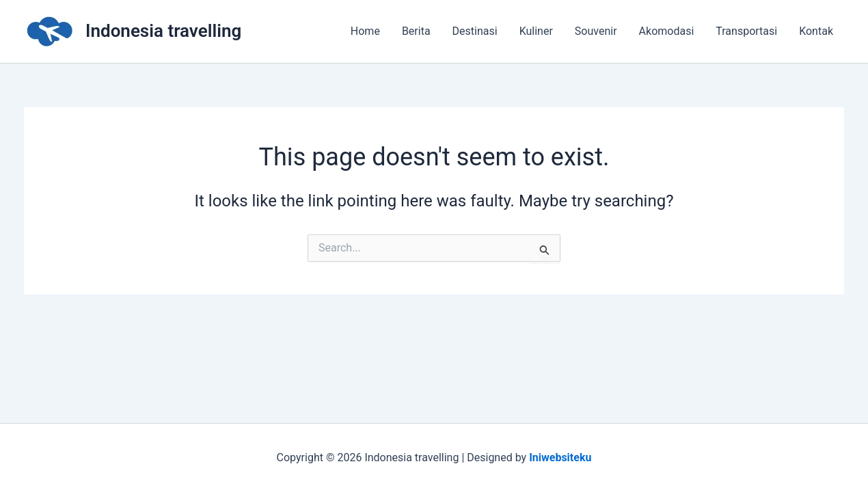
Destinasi (475, 31)
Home (365, 31)
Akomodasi (667, 31)
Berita (416, 31)
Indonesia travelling (163, 31)
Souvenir (596, 31)
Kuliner (536, 31)
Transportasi (746, 31)
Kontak (816, 31)
